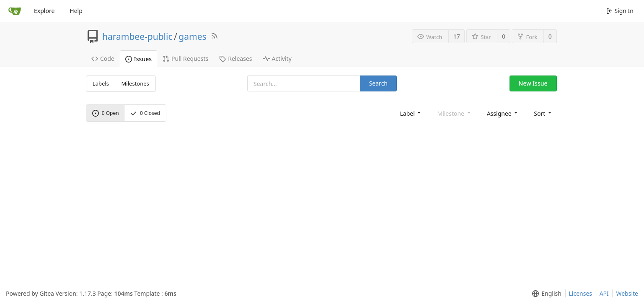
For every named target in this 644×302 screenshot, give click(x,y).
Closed (145, 113)
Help (76, 11)
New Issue (533, 83)
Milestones (135, 83)
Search (378, 83)
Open (106, 113)
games (192, 36)
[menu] (411, 113)
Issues (138, 59)
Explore (44, 11)
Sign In (620, 11)
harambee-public (137, 36)
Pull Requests (185, 59)
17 (457, 36)
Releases (235, 59)
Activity (277, 59)
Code (103, 59)
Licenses (581, 293)
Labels (101, 83)
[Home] (15, 11)
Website (627, 293)
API (604, 293)
